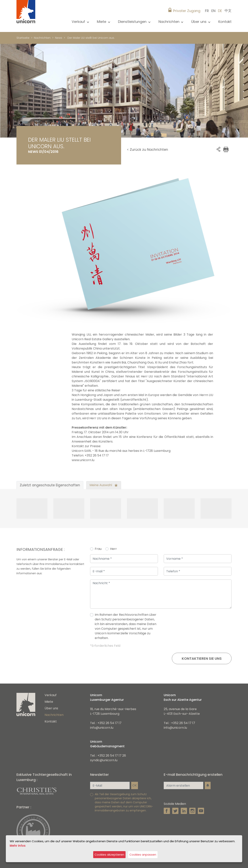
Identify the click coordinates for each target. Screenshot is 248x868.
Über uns (51, 708)
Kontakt (225, 22)
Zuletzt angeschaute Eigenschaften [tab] (50, 485)
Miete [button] (102, 22)
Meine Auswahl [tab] (104, 485)
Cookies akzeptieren (109, 855)
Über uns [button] (199, 22)
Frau (98, 549)
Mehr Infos (18, 846)
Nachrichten (42, 38)
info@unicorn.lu (102, 728)
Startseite (23, 38)
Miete (49, 702)
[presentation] (202, 628)
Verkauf (51, 695)
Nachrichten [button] (169, 22)
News (59, 38)
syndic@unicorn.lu (104, 760)
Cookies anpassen (143, 855)
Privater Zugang (187, 11)
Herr (113, 549)
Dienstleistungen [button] (133, 22)
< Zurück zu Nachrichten (147, 149)
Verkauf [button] (79, 22)
